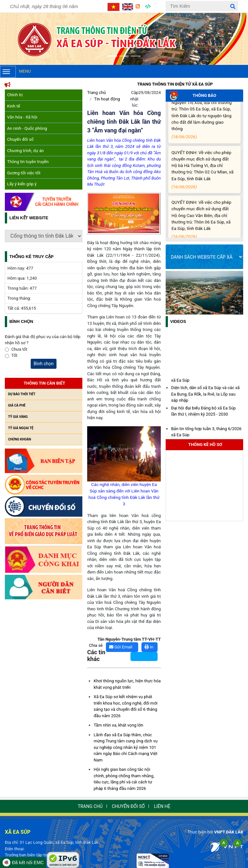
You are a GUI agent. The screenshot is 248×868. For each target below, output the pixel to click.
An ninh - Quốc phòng (27, 128)
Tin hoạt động (107, 99)
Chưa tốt (19, 349)
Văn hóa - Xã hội (22, 117)
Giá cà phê (17, 405)
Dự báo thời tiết (22, 394)
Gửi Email (121, 647)
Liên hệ (162, 806)
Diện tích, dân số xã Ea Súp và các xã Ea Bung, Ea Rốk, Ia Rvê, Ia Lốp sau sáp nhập (205, 395)
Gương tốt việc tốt (24, 173)
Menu (15, 72)
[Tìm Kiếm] (202, 6)
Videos (178, 321)
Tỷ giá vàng (18, 417)
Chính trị (15, 95)
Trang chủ (96, 93)
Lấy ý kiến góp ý (22, 184)
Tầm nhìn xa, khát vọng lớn (118, 725)
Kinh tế (14, 106)
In (149, 647)
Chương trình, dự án (26, 151)
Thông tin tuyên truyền (28, 162)
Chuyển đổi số (20, 139)
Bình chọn (44, 364)
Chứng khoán (20, 439)
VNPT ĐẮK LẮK (229, 832)
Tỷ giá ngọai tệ (21, 428)
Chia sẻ (96, 645)
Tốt (14, 355)
